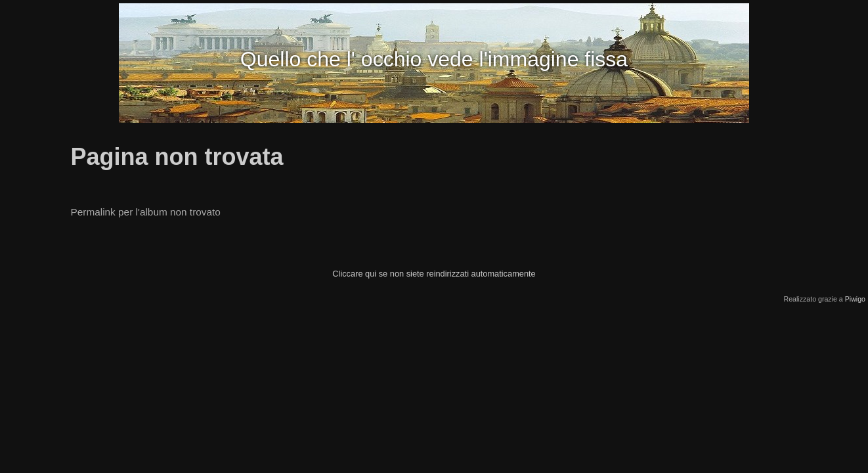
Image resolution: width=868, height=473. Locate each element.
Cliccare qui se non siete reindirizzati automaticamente (434, 274)
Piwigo (855, 299)
